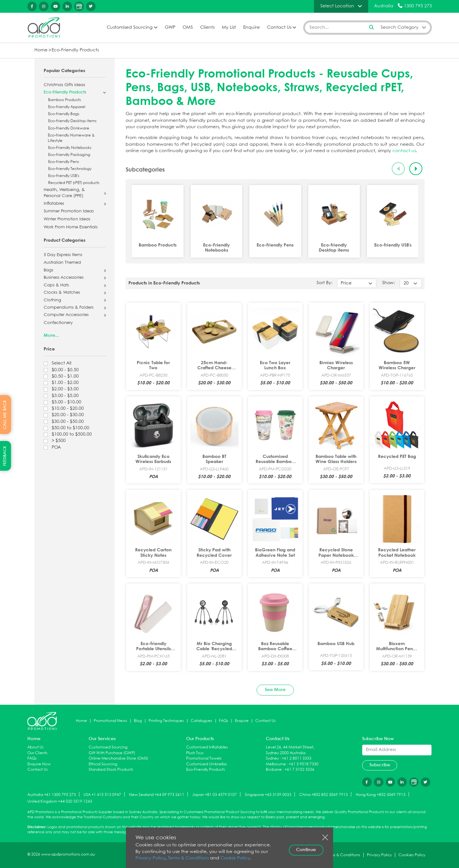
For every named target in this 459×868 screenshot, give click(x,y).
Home (41, 50)
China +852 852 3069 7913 (324, 795)
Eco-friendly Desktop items (72, 121)
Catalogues (201, 721)
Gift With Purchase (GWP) (112, 753)
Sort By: (324, 283)
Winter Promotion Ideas (67, 219)
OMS (188, 28)
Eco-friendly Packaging (69, 155)
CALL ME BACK (5, 415)
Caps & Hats (56, 285)
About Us (36, 747)
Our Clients (37, 753)
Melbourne (276, 764)
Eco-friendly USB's (64, 176)
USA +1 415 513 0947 (102, 795)
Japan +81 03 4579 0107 (215, 795)
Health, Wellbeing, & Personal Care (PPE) (64, 193)
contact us (404, 151)
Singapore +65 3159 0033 (268, 795)
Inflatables (54, 204)
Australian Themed (62, 263)
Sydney (272, 758)
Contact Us (279, 28)
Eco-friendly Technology (70, 169)
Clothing (52, 300)
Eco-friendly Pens (64, 162)
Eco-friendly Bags (64, 114)
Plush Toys (195, 753)
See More (275, 690)
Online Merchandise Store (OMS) (118, 758)
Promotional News (110, 721)
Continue (306, 850)
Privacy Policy (150, 858)
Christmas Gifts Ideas (64, 85)
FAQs (224, 721)
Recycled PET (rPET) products (74, 183)
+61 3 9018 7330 (304, 764)
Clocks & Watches (62, 293)
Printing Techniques (166, 721)
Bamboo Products (65, 100)
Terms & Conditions (188, 858)
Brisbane (274, 770)
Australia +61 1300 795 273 (52, 795)
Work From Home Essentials (71, 227)
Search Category (400, 27)
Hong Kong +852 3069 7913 (381, 795)
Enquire (251, 28)
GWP (170, 28)
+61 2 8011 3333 (297, 758)
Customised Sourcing (130, 28)
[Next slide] (416, 169)
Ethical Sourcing (103, 764)
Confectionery (58, 323)
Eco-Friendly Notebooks (70, 148)
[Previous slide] (398, 169)
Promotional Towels (204, 758)
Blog (138, 721)
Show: (389, 283)
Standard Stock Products (111, 770)
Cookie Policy (235, 858)
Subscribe (380, 765)
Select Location (337, 6)
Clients (207, 28)
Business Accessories (64, 278)
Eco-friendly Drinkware (69, 128)
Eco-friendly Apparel (67, 107)
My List (229, 28)
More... (51, 335)
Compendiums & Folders (69, 308)
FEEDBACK (5, 456)
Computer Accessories (66, 315)
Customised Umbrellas (207, 764)
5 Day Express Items (63, 255)
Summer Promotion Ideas (69, 211)
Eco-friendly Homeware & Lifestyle (71, 138)
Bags (48, 270)
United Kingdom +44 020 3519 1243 (60, 802)
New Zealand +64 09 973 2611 (157, 795)
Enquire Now (39, 764)
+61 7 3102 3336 (299, 770)
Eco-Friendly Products (75, 50)
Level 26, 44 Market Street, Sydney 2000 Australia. (290, 750)
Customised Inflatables (207, 747)
